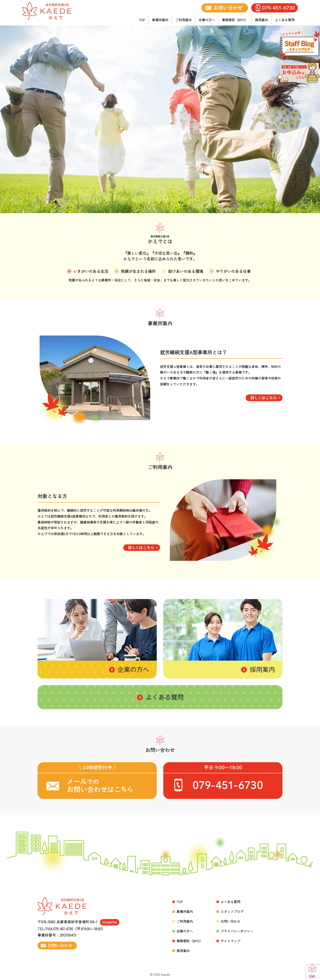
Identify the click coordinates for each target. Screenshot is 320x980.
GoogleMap (110, 922)
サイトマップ (230, 941)
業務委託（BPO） (235, 20)
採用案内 (261, 20)
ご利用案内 (183, 20)
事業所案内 (160, 20)
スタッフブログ (232, 911)
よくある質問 (285, 20)
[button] (6, 107)
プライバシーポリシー (237, 931)
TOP (142, 20)
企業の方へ (207, 20)
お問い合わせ (230, 921)
